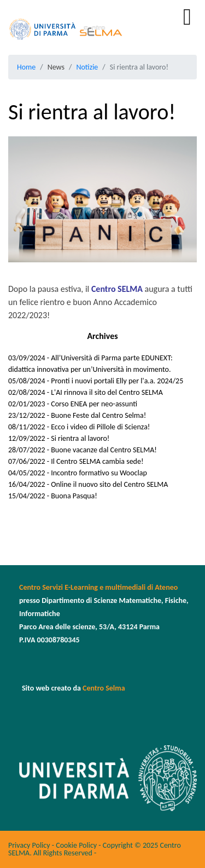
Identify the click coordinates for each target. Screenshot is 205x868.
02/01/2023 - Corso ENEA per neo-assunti (73, 404)
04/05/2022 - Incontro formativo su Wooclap (78, 473)
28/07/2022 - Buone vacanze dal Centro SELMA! (83, 450)
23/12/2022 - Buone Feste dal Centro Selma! (77, 415)
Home (26, 67)
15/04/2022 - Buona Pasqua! (53, 496)
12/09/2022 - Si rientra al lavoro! (59, 438)
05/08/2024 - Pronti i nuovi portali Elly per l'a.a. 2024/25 (96, 381)
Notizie (87, 67)
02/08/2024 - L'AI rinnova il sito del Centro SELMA (86, 392)
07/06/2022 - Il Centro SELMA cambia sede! (76, 461)
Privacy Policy (29, 845)
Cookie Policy (76, 845)
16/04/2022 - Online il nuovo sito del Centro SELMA (88, 484)
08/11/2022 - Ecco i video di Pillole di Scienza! (79, 427)
